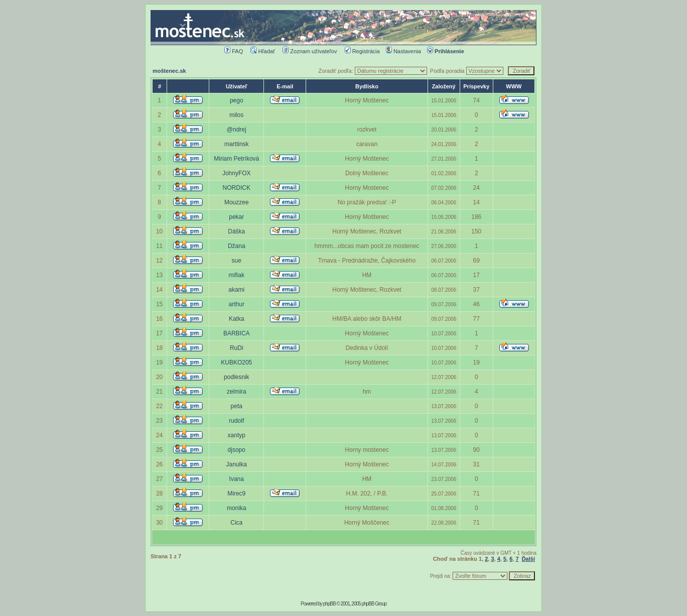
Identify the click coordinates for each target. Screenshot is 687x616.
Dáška (236, 231)
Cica (236, 523)
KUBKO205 (236, 362)
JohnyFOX (237, 173)
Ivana (237, 479)
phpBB (329, 604)
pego (237, 100)
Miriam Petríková (236, 159)
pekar (236, 217)
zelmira (237, 392)
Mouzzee (237, 202)
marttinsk (237, 144)
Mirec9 (236, 494)
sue (237, 261)
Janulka (237, 464)
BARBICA (237, 333)
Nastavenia (403, 51)
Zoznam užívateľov (310, 51)
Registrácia (362, 51)
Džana (237, 246)
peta (237, 406)
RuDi (237, 348)
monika (237, 508)
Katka (237, 319)
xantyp (237, 435)
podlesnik (237, 377)
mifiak (237, 275)
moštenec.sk (169, 71)
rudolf (236, 421)
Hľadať (263, 51)
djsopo (237, 450)
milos (236, 115)
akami (236, 290)
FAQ (234, 51)
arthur (237, 304)
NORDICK (237, 188)
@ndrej (237, 130)
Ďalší (528, 559)
